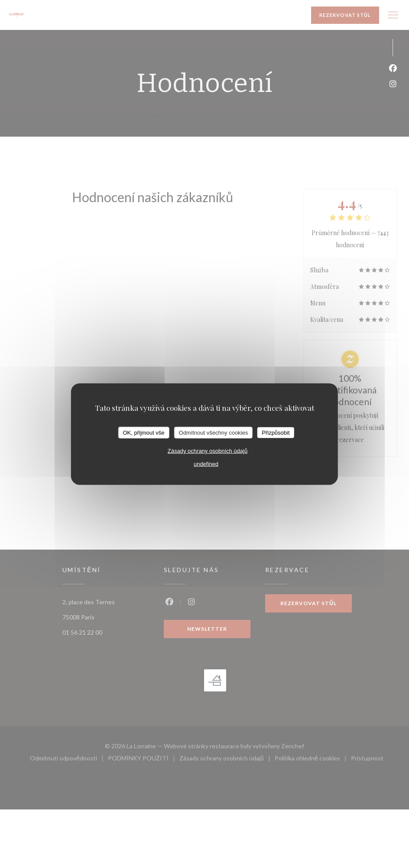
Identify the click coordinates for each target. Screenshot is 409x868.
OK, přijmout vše (143, 432)
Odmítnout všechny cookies (214, 432)
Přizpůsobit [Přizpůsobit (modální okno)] (276, 432)
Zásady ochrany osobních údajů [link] (208, 451)
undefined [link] (206, 464)
